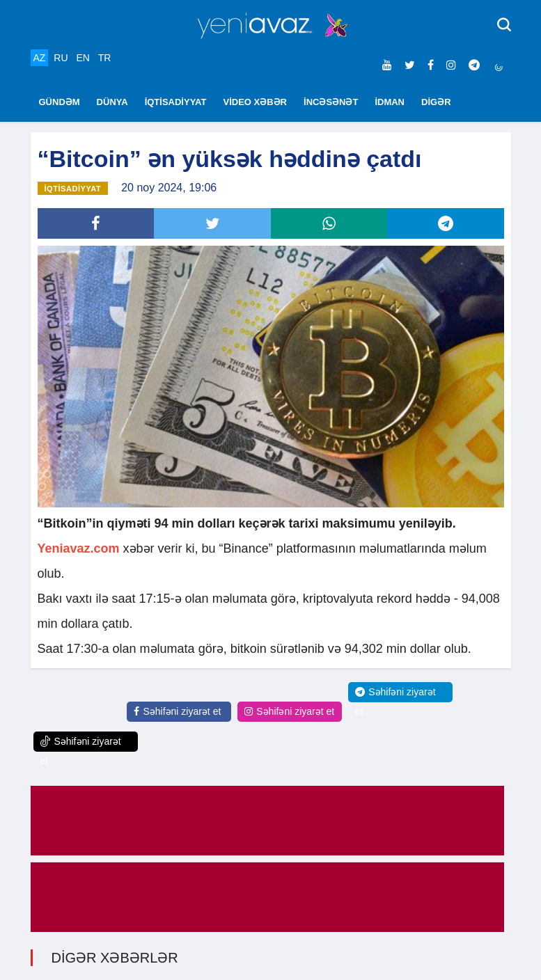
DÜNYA (112, 102)
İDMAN (390, 102)
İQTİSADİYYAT (176, 102)
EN (83, 58)
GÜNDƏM (60, 102)
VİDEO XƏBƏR (256, 102)
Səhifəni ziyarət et (177, 711)
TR (105, 58)
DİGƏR (436, 102)
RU (61, 58)
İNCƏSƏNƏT (331, 102)
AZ (40, 58)
